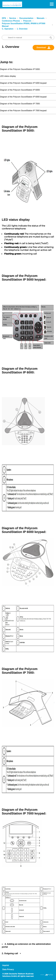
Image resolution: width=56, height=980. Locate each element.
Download (41, 48)
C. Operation (8, 29)
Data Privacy (8, 969)
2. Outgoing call (10, 953)
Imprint (6, 965)
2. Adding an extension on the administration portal (26, 945)
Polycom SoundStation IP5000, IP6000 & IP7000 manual (24, 25)
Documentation (26, 18)
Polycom (27, 21)
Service (13, 18)
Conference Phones (11, 21)
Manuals (41, 18)
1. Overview (22, 29)
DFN (4, 18)
